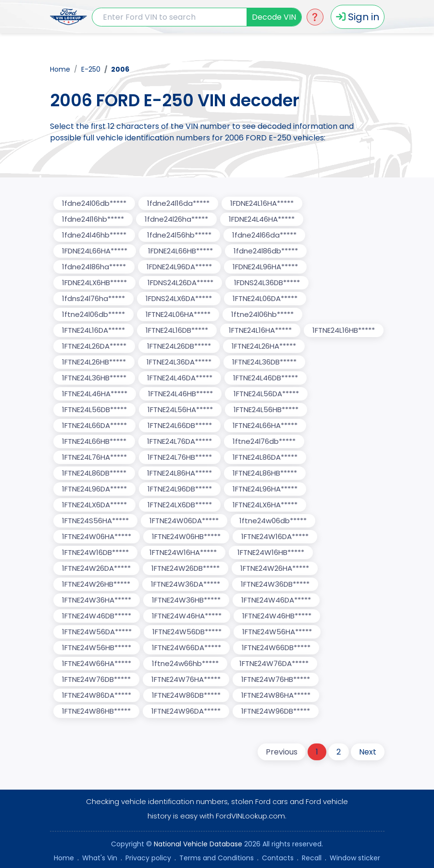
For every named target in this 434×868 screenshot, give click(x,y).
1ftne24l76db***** (264, 441)
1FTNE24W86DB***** (186, 695)
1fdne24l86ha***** (94, 267)
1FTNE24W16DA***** (275, 536)
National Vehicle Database (198, 844)
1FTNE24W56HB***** (97, 648)
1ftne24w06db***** (273, 521)
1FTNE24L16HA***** (260, 330)
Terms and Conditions (217, 858)
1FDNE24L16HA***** (262, 203)
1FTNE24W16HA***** (183, 552)
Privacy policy (148, 858)
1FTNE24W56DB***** (187, 632)
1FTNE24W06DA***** (184, 521)
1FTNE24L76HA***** (94, 457)
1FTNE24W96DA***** (186, 711)
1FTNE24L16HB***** (344, 330)
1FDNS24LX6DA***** (179, 298)
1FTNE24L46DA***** (180, 378)
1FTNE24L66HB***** (94, 441)
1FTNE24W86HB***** (96, 711)
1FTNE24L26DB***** (179, 346)
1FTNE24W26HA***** (275, 568)
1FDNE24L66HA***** (95, 251)
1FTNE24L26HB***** (94, 362)
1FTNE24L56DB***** (94, 409)
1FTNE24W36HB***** (186, 600)
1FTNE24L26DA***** (94, 346)
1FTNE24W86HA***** (276, 695)
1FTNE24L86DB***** (94, 473)
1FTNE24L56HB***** (266, 409)
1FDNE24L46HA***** (262, 219)
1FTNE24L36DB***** (264, 362)
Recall (312, 858)
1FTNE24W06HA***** (97, 536)
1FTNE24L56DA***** (266, 394)
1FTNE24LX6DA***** (94, 505)
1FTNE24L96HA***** (265, 489)
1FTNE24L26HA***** (264, 346)
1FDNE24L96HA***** (265, 267)
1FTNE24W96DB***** (276, 711)
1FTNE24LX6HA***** (265, 505)
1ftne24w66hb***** (185, 663)
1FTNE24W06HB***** (186, 536)
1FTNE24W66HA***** (97, 663)
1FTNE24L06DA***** (265, 298)
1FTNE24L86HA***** (180, 473)
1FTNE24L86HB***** (265, 473)
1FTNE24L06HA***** (178, 314)
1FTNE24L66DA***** (94, 425)
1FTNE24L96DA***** (94, 489)
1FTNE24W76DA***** (274, 663)
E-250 (91, 69)
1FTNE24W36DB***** (275, 584)
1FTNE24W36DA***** (186, 584)
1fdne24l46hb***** (94, 235)
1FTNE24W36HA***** (97, 600)
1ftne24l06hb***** (262, 314)
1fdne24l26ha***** (176, 219)
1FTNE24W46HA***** (187, 616)
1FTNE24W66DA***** (186, 648)
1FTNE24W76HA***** (186, 679)
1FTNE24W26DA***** (96, 568)
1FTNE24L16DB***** (177, 330)
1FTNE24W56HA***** (277, 632)
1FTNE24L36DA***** (179, 362)
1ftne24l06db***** (93, 314)
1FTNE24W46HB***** (277, 616)
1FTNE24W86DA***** (97, 695)
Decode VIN (274, 17)
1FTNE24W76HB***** (276, 679)
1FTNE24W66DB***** (276, 648)
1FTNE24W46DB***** (97, 616)
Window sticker (355, 858)
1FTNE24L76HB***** (180, 457)
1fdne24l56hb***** (179, 235)
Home (60, 69)
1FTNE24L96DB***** (180, 489)
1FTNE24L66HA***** (265, 425)
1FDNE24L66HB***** (180, 251)
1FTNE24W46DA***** (276, 600)
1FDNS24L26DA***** (180, 283)
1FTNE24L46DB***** (266, 378)
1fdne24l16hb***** (93, 219)
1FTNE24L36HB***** (94, 378)
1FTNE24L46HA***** (95, 394)
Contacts (278, 858)
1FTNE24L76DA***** (180, 441)
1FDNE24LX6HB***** (94, 283)
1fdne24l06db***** (94, 203)
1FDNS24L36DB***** (267, 283)
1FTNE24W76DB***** (96, 679)
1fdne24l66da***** (264, 235)
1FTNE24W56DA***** (97, 632)
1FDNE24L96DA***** (179, 267)
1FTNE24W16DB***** (95, 552)
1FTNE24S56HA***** (95, 521)
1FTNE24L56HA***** (180, 409)
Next (368, 752)
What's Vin (100, 858)
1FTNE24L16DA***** (93, 330)
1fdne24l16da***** (178, 203)
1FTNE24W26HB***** (96, 584)
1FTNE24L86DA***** (265, 457)
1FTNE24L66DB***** (180, 425)
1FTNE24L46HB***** (180, 394)
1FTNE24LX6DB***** (180, 505)
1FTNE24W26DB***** (186, 568)
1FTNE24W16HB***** (271, 552)
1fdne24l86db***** (266, 251)
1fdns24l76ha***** (93, 298)
